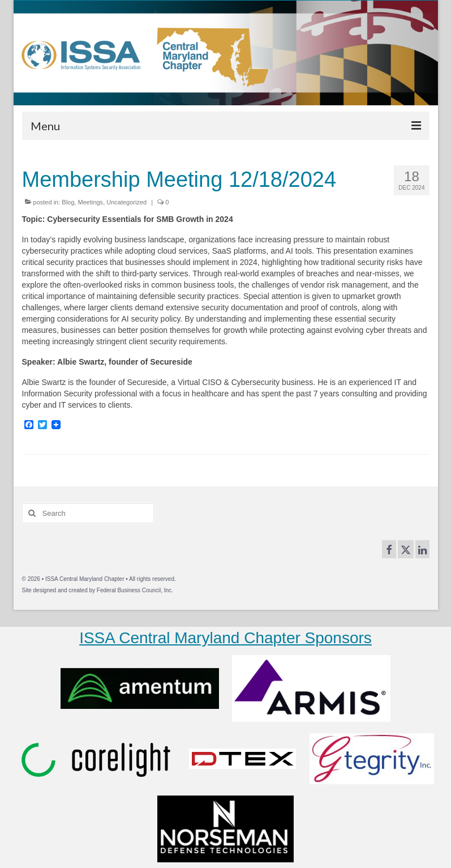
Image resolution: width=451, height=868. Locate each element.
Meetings (90, 202)
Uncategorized (126, 202)
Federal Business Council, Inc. (135, 590)
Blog (68, 202)
